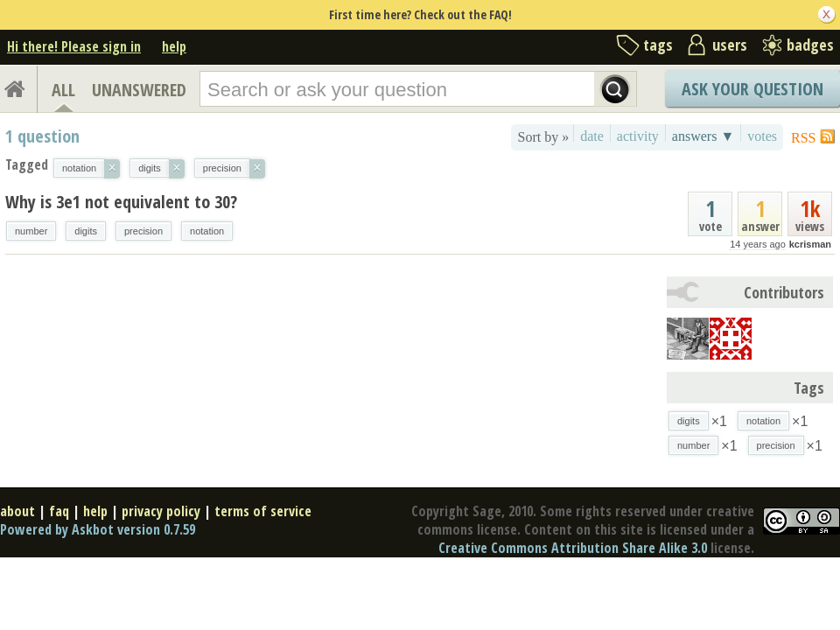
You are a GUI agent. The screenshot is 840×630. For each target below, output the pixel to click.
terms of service (263, 511)
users (730, 45)
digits (86, 231)
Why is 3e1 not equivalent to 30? (121, 202)
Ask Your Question (752, 89)
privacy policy (161, 511)
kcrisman (810, 244)
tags (658, 45)
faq (59, 511)
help (174, 46)
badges (810, 45)
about (17, 511)
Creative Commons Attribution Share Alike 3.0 (573, 548)
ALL (63, 90)
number (31, 231)
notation (207, 231)
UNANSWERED (139, 90)
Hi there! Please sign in (74, 46)
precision (143, 231)
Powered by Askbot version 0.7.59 (98, 529)
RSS (803, 138)
